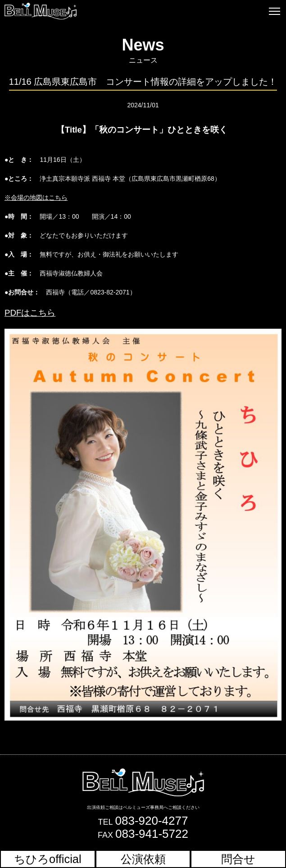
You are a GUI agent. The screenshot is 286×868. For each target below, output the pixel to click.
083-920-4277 (152, 821)
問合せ (238, 859)
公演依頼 (143, 859)
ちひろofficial (48, 859)
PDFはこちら (30, 313)
